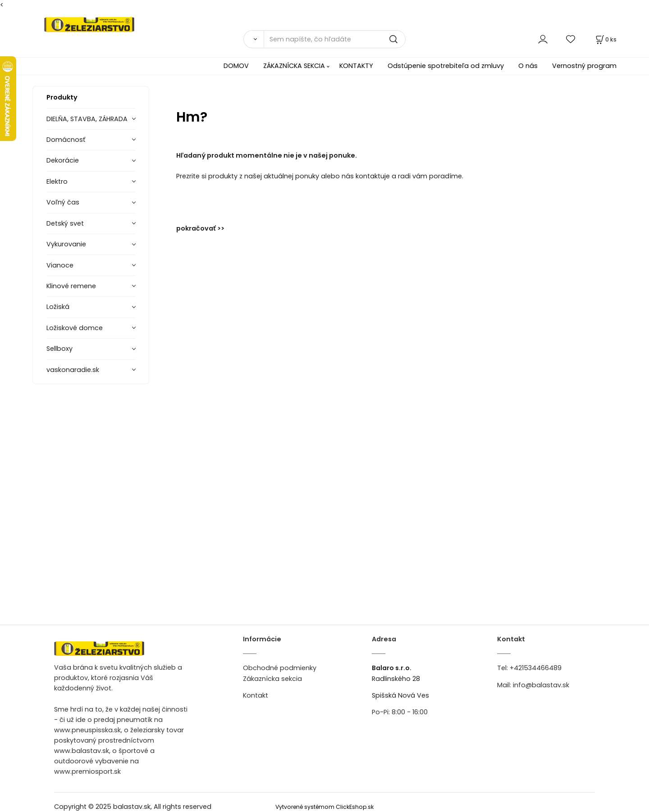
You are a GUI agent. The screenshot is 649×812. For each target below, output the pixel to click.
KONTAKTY (356, 66)
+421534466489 (536, 668)
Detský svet (65, 223)
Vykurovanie (66, 244)
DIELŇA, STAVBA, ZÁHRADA (87, 119)
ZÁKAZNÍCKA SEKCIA (294, 66)
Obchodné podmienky (280, 668)
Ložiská (58, 307)
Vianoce (60, 265)
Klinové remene (71, 286)
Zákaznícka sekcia (272, 679)
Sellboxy (59, 349)
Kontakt (256, 695)
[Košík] (605, 39)
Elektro (57, 181)
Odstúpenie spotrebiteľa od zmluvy (446, 66)
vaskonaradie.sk (73, 370)
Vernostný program (584, 66)
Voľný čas (63, 202)
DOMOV (236, 66)
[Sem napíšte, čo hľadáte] (335, 39)
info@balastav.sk (541, 685)
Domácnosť (66, 140)
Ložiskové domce (75, 328)
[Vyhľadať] (254, 39)
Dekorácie (63, 160)
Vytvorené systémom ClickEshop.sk (324, 807)
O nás (528, 66)
